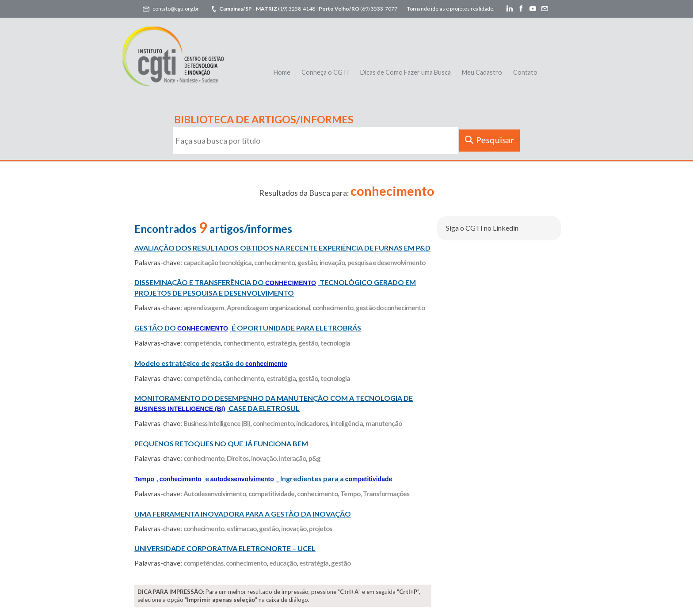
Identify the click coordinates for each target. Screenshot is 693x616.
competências (203, 563)
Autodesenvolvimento (215, 494)
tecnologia (335, 343)
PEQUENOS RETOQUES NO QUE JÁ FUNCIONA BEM (221, 443)
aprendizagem (204, 308)
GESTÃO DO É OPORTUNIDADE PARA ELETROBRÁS (248, 328)
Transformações (386, 494)
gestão (307, 262)
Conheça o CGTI (325, 72)
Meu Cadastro (482, 72)
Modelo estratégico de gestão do (211, 363)
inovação (332, 262)
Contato (525, 72)
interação (292, 458)
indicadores (312, 423)
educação (283, 563)
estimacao (242, 529)
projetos (320, 529)
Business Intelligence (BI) (217, 423)
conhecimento (274, 262)
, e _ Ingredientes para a (263, 478)
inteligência (347, 423)
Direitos (238, 458)
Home (282, 72)
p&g (314, 458)
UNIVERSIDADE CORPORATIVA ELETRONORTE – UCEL (225, 548)
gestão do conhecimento (390, 308)
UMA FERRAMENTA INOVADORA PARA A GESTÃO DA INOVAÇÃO (243, 514)
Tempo (350, 494)
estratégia (281, 343)
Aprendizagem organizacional (268, 308)
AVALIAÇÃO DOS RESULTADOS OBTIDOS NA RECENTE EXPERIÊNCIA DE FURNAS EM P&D (282, 248)
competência (202, 343)
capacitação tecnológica (217, 262)
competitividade (271, 494)
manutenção (384, 423)
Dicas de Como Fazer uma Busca (406, 72)
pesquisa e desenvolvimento (386, 262)
